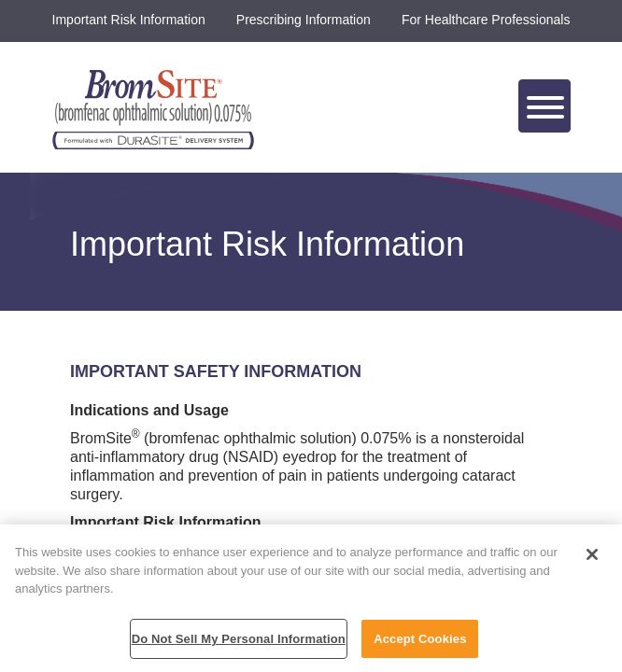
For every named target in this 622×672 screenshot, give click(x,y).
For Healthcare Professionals (486, 20)
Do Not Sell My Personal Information (239, 644)
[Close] (592, 560)
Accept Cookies (420, 644)
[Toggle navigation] (544, 106)
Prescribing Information (304, 20)
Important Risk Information (129, 20)
